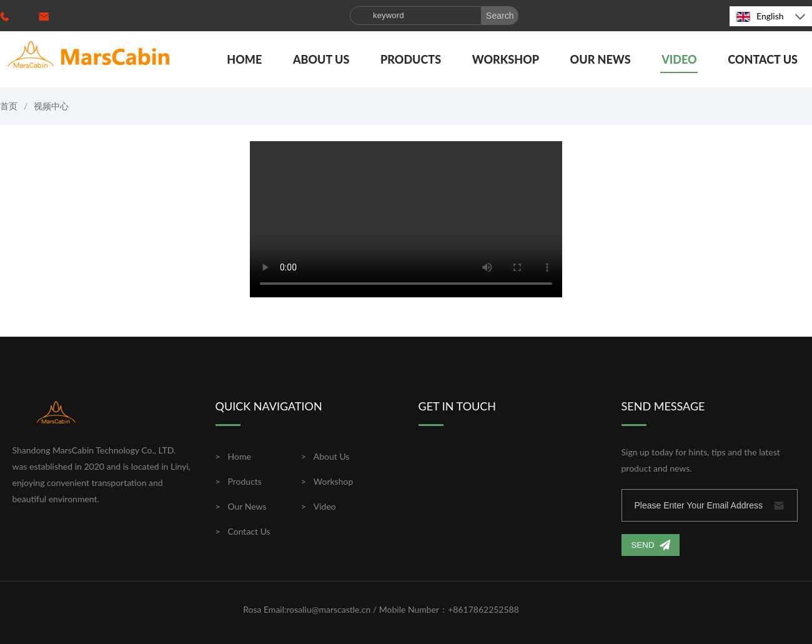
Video (679, 59)
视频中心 (51, 106)
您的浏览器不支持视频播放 (406, 219)
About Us (321, 59)
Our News (601, 59)
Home (244, 59)
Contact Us (763, 59)
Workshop (506, 59)
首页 (9, 106)
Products (411, 59)
